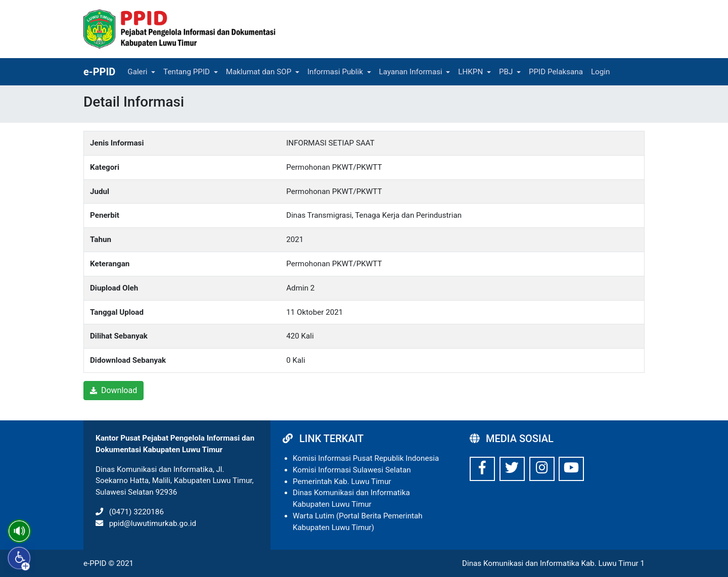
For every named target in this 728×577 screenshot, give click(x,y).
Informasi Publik (335, 72)
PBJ (506, 72)
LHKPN (470, 72)
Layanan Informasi (411, 72)
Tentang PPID (187, 72)
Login (600, 72)
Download (113, 390)
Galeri (137, 72)
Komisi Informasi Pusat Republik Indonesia (366, 458)
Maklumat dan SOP (259, 72)
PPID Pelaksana (556, 72)
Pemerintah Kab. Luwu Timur (342, 482)
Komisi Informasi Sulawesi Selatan (352, 470)
